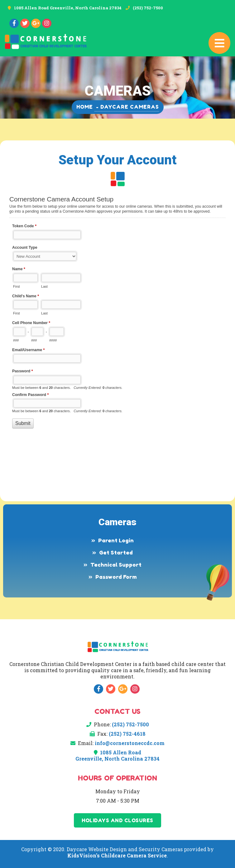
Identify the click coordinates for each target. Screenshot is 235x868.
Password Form (116, 577)
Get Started (116, 552)
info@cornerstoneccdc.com (130, 743)
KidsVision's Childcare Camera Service (117, 855)
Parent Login (116, 540)
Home (85, 107)
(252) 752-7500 (148, 8)
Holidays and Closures (117, 820)
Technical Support (116, 565)
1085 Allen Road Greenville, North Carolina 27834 (68, 8)
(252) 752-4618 (127, 734)
